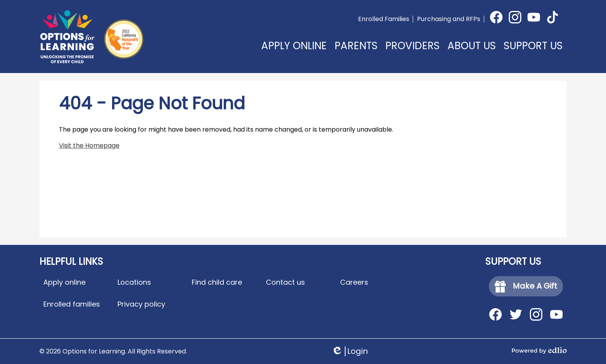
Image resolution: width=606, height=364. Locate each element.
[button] (356, 52)
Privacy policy (141, 304)
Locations (134, 282)
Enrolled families (72, 304)
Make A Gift (526, 286)
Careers (354, 282)
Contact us (285, 282)
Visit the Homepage (89, 145)
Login (350, 351)
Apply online (64, 282)
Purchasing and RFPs (449, 19)
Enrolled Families (384, 19)
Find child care (217, 282)
